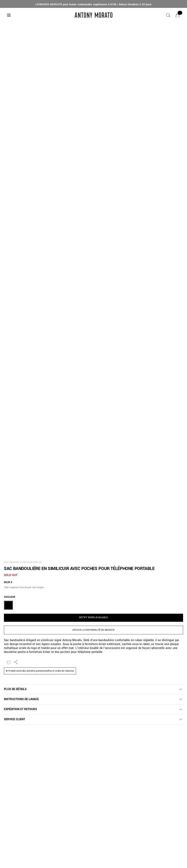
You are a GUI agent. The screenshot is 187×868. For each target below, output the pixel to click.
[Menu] (9, 15)
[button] (93, 689)
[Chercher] (168, 15)
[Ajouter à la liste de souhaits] (9, 663)
